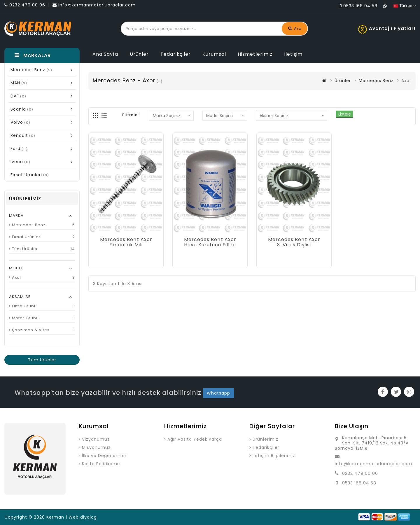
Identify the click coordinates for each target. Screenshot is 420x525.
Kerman (55, 517)
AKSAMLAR (20, 297)
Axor (17, 277)
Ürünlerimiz (265, 439)
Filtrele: (131, 115)
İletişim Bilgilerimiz (274, 456)
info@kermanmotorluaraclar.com (373, 464)
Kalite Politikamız (101, 464)
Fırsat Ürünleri (27, 237)
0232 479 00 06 (360, 473)
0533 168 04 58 (359, 483)
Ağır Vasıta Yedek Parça (195, 439)
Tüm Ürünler (25, 249)
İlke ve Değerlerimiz (104, 456)
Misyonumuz (96, 447)
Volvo (43, 122)
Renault (43, 135)
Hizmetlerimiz (255, 54)
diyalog (89, 517)
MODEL (16, 268)
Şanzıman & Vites (31, 330)
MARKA (16, 216)
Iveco (43, 161)
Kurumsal (214, 54)
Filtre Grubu (24, 306)
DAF (43, 96)
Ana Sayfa (105, 54)
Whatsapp (218, 393)
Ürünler (139, 54)
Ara (295, 28)
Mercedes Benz (43, 69)
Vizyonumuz (96, 439)
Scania (43, 109)
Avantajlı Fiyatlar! (392, 28)
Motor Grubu (25, 318)
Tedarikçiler (176, 54)
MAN (43, 83)
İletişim (293, 54)
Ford (43, 148)
